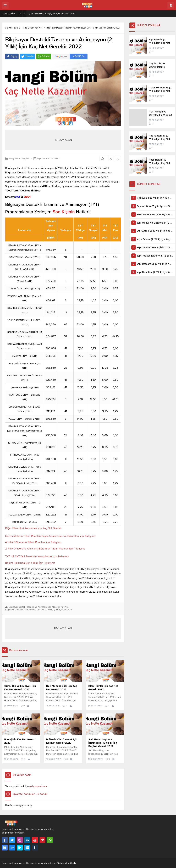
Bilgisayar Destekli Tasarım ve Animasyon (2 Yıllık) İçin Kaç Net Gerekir (39, 610)
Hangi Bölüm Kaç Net (32, 28)
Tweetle (27, 56)
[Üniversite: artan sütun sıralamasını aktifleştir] (25, 226)
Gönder (44, 56)
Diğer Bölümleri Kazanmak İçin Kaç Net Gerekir (33, 528)
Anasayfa (11, 28)
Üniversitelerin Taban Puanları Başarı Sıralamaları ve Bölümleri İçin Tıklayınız (50, 536)
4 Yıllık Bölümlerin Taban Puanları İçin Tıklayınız (33, 542)
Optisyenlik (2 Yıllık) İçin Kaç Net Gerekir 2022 (53, 14)
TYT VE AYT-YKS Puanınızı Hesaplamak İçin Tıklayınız (37, 557)
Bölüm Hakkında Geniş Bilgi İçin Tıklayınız (30, 563)
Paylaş (12, 56)
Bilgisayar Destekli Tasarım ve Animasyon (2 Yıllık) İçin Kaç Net (39, 607)
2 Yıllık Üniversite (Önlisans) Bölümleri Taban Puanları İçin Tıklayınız (45, 549)
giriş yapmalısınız (38, 786)
